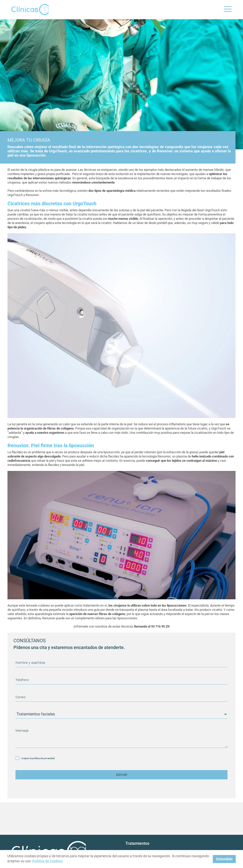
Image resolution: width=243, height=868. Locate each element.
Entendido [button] (224, 859)
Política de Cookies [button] (47, 861)
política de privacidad (43, 758)
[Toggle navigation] (228, 10)
